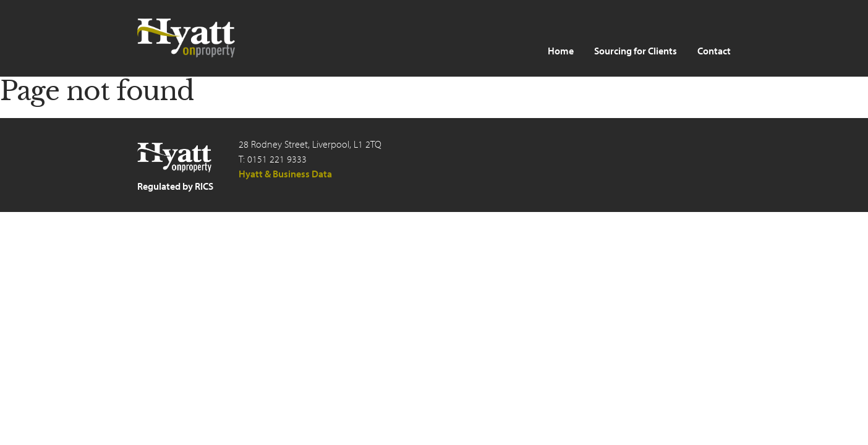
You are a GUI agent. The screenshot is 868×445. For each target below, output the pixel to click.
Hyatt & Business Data (285, 174)
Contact (714, 51)
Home (561, 51)
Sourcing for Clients (636, 51)
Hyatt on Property (187, 38)
